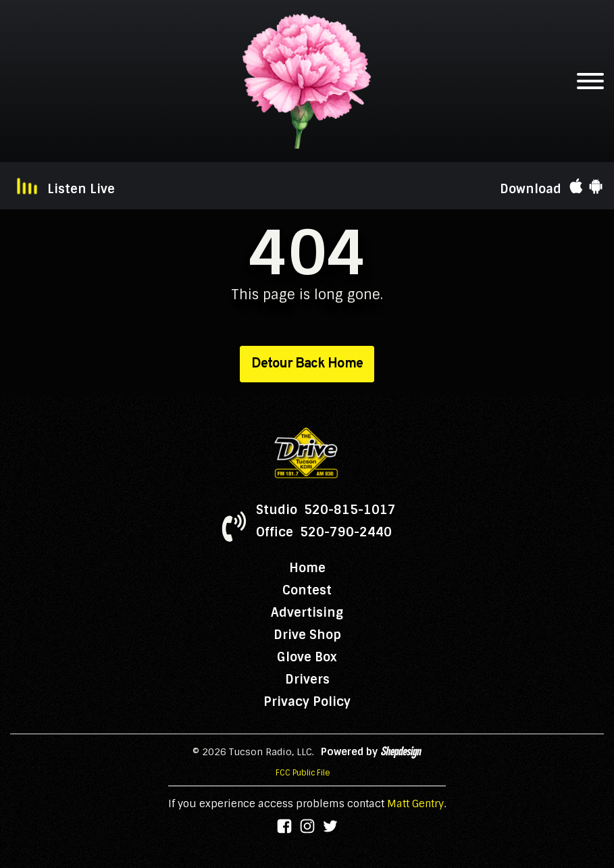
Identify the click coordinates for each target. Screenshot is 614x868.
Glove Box (307, 657)
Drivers (307, 680)
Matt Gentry (415, 804)
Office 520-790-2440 (324, 532)
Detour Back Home (307, 364)
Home (307, 568)
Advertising (307, 613)
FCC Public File (303, 773)
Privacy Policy (307, 702)
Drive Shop (307, 635)
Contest (307, 590)
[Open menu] (590, 81)
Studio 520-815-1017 (326, 510)
